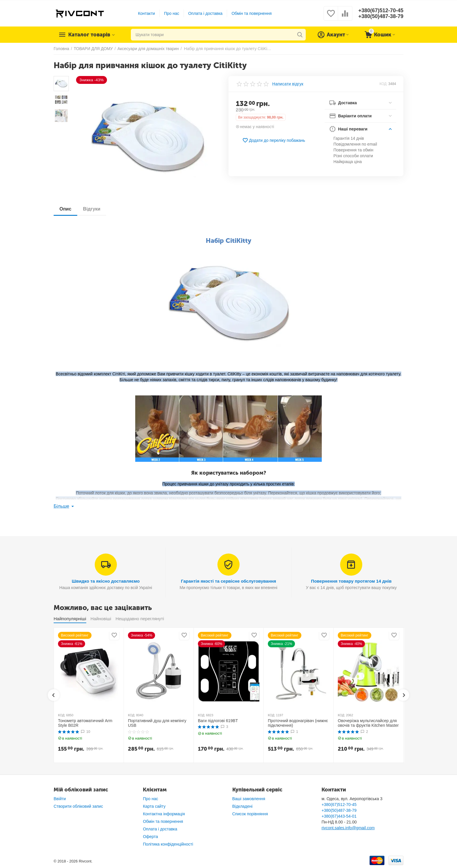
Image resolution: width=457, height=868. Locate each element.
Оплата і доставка (205, 13)
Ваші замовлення (249, 799)
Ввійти (60, 799)
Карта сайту (154, 806)
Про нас (172, 13)
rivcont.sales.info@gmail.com (348, 828)
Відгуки (92, 209)
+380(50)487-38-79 (381, 16)
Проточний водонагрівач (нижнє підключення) (298, 723)
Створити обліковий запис (78, 806)
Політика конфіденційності (168, 844)
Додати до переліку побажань (274, 140)
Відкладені (242, 806)
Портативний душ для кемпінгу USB (157, 723)
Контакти (146, 13)
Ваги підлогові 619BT (218, 721)
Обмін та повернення (252, 13)
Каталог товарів (89, 35)
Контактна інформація (164, 814)
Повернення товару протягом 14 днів (351, 581)
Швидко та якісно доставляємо (106, 581)
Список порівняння (250, 814)
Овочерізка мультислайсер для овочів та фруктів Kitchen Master (368, 723)
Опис (65, 209)
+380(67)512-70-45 (381, 10)
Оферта (150, 837)
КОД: (383, 84)
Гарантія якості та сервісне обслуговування (229, 581)
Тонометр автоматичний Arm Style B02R (85, 723)
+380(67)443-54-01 (339, 816)
